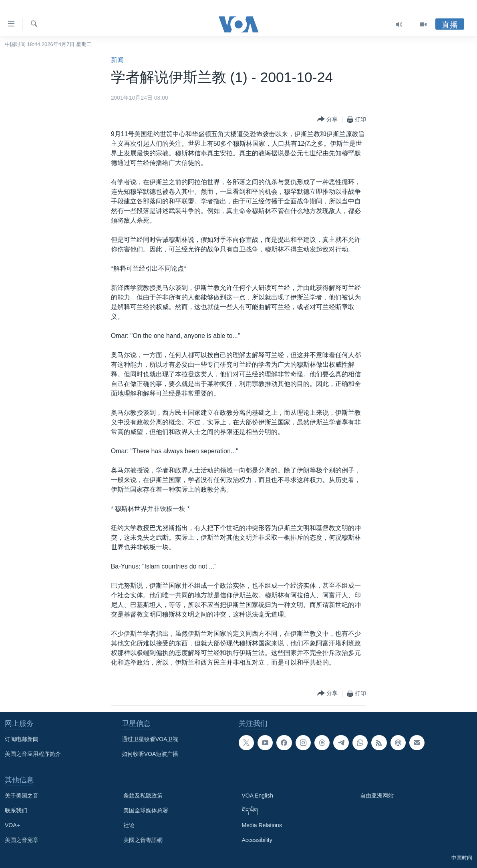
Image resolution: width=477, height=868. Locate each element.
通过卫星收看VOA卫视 (150, 739)
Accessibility (257, 840)
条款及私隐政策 (143, 796)
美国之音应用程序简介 (33, 754)
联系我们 (16, 810)
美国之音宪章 (22, 840)
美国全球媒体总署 (146, 810)
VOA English (258, 796)
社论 (129, 825)
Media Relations (262, 825)
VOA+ (12, 825)
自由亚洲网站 (377, 796)
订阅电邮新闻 (22, 739)
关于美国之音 (22, 796)
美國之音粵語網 (143, 840)
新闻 (117, 60)
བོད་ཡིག (250, 810)
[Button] (327, 120)
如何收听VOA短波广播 (150, 754)
